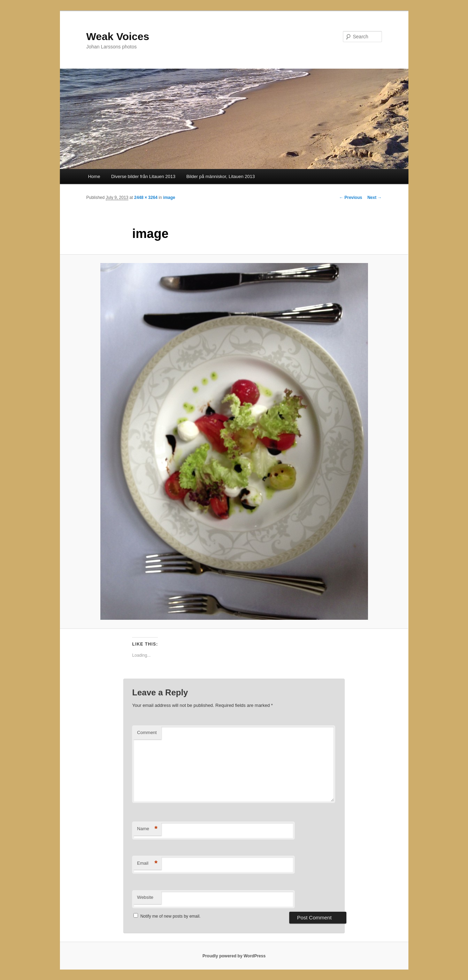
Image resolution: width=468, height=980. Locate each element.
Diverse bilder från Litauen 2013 (143, 176)
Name (147, 829)
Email (147, 863)
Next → (374, 198)
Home (94, 176)
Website (145, 897)
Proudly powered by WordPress (234, 956)
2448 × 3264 (146, 198)
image (169, 198)
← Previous (351, 198)
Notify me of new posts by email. (171, 916)
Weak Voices (118, 36)
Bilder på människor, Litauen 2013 (221, 176)
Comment (147, 732)
